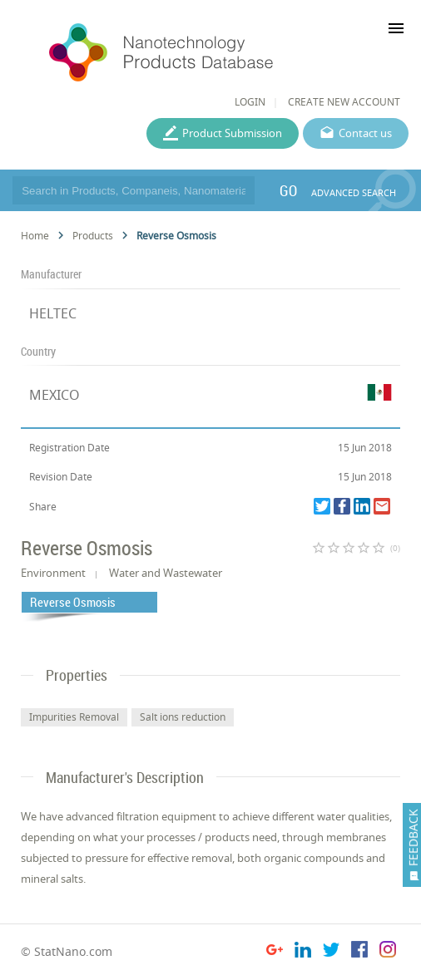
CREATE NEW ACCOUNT (344, 102)
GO (288, 190)
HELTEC (53, 313)
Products (93, 236)
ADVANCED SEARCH (354, 192)
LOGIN (250, 102)
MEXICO (54, 395)
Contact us (365, 133)
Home (35, 236)
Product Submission (232, 133)
